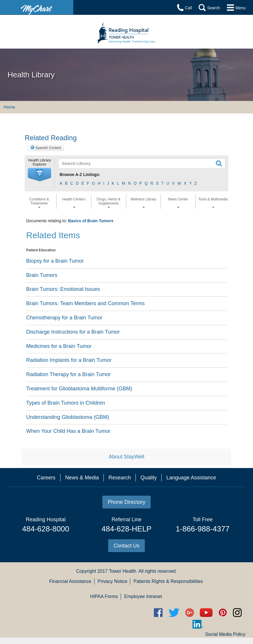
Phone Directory (126, 502)
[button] (40, 175)
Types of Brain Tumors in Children (66, 403)
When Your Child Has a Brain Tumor (68, 431)
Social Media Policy (225, 634)
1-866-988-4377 (203, 529)
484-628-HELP (126, 529)
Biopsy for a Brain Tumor (55, 261)
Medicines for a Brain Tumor (59, 346)
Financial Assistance (70, 581)
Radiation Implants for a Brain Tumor (69, 360)
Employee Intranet (143, 596)
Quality (149, 478)
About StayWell (127, 457)
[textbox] (125, 163)
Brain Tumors (42, 275)
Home (9, 107)
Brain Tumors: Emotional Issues (63, 289)
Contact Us (126, 546)
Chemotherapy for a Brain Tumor (64, 318)
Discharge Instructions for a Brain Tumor (73, 332)
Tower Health (122, 571)
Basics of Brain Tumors (91, 221)
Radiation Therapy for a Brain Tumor (68, 374)
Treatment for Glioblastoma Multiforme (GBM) (79, 389)
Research (120, 478)
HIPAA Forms (104, 596)
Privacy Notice (113, 581)
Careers (46, 478)
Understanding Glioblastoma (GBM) (68, 417)
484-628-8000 (46, 529)
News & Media (82, 478)
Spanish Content (48, 148)
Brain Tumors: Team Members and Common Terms (85, 303)
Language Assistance (191, 478)
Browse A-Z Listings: (80, 175)
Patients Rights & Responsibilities (168, 581)
